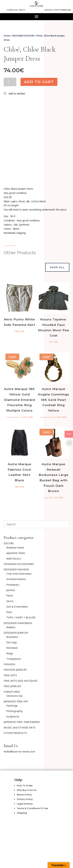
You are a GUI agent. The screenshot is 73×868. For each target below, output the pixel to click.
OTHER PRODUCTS (15, 733)
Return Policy (24, 795)
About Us (22, 10)
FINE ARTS (10, 675)
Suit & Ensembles (17, 606)
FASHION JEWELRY (15, 670)
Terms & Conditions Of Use (32, 808)
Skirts (10, 601)
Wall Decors (14, 558)
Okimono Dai (14, 696)
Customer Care (12, 10)
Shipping (22, 813)
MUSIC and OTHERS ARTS (20, 727)
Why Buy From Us (27, 790)
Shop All (57, 267)
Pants (10, 595)
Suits (9, 612)
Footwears (13, 585)
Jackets (11, 590)
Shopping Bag (66, 10)
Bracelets (12, 637)
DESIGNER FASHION (23, 36)
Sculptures (13, 716)
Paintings (12, 706)
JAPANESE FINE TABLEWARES (22, 722)
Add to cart (39, 82)
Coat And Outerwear (19, 574)
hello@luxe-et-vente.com (19, 751)
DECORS (9, 543)
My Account (49, 10)
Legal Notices (25, 804)
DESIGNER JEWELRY (16, 633)
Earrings (12, 642)
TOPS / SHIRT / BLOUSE (21, 617)
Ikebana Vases (15, 547)
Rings (10, 653)
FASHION (9, 664)
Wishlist (57, 10)
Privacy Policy (25, 799)
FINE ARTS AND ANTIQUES (21, 681)
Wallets (11, 627)
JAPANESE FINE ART (16, 701)
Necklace (12, 648)
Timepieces (14, 659)
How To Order (25, 786)
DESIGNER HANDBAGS (18, 623)
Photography (14, 711)
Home (7, 36)
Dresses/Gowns (16, 579)
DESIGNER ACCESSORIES (19, 564)
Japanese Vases (16, 553)
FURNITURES (12, 692)
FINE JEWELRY (12, 686)
